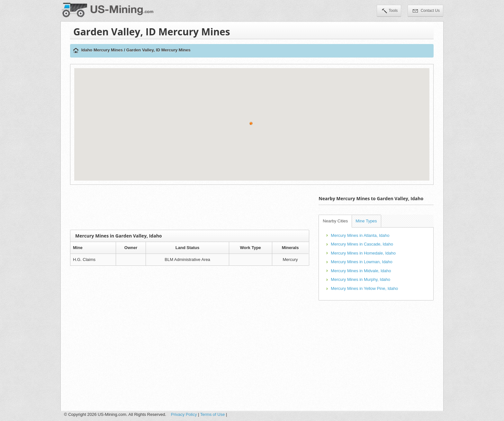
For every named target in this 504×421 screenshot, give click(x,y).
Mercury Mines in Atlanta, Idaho (360, 235)
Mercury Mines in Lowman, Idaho (361, 262)
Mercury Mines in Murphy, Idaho (360, 279)
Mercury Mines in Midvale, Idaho (361, 271)
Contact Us (426, 11)
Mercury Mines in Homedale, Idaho (363, 253)
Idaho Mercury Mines (102, 50)
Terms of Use (213, 414)
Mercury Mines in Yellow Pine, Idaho (364, 288)
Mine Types (366, 221)
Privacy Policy (184, 414)
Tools (390, 11)
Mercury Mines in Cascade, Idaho (362, 244)
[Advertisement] (190, 207)
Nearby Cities (335, 221)
